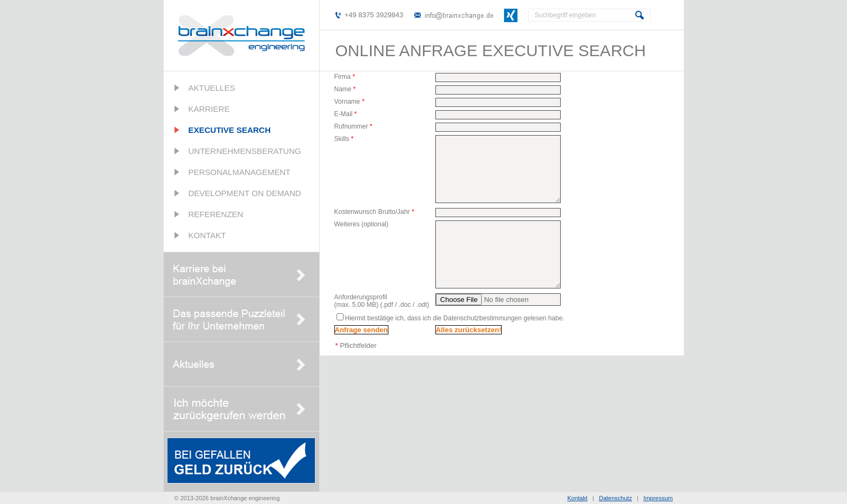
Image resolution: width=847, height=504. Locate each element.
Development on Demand (245, 193)
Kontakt (207, 235)
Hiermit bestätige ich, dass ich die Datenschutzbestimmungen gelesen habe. (455, 318)
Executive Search (230, 130)
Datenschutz (616, 498)
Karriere (209, 109)
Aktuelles (212, 88)
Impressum (658, 498)
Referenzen (216, 214)
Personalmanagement (240, 172)
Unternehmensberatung (245, 151)
